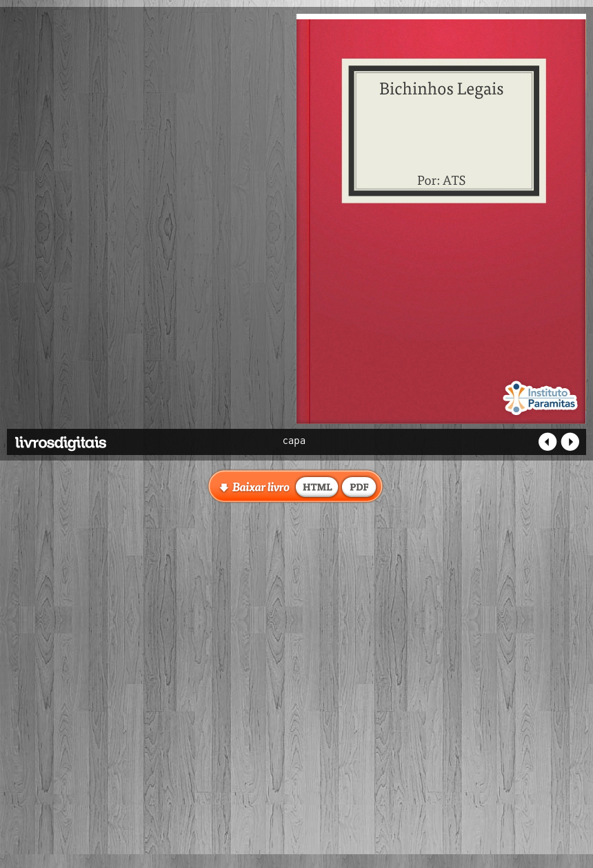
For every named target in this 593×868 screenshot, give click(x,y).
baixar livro (317, 486)
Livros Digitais (93, 438)
